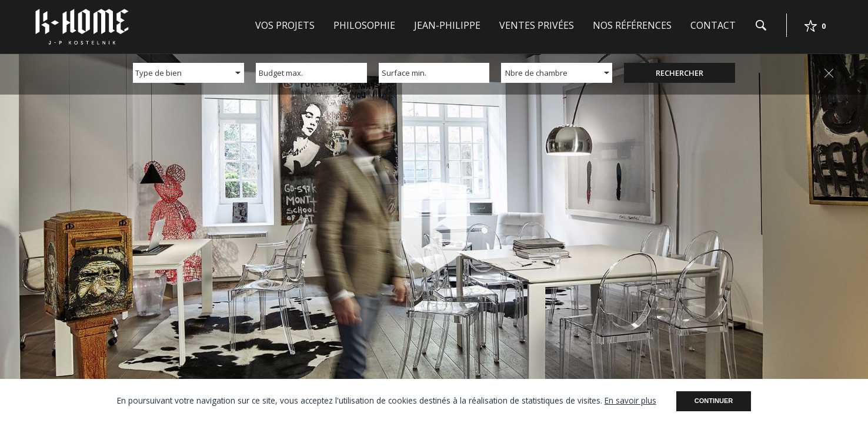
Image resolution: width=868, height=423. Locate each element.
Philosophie (364, 25)
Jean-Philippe (447, 25)
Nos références (632, 25)
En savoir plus (630, 400)
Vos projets (285, 25)
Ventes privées (537, 25)
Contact (713, 25)
